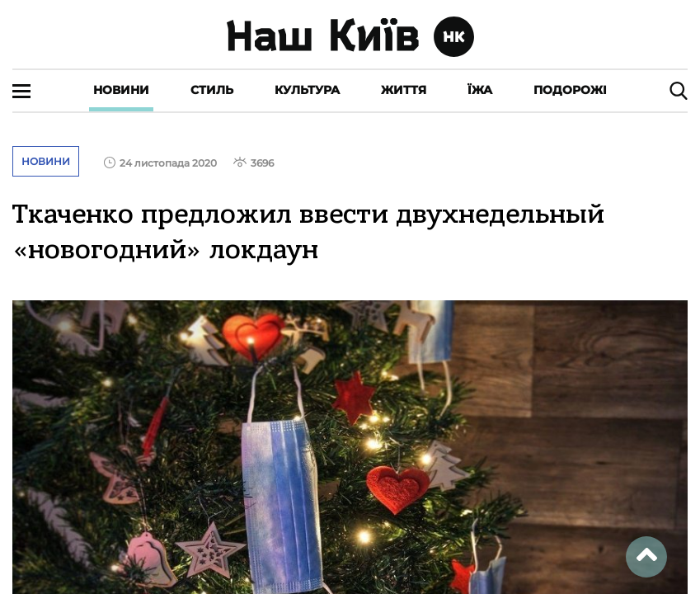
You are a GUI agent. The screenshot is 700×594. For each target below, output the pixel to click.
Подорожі (570, 90)
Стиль (212, 90)
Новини (121, 90)
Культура (307, 90)
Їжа (480, 90)
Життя (404, 90)
